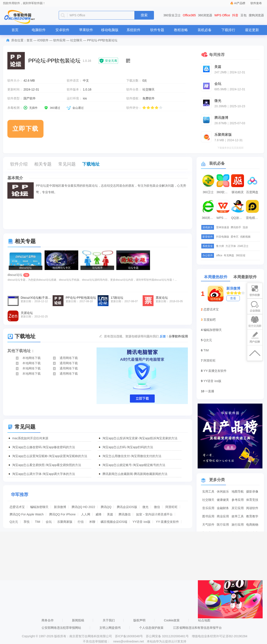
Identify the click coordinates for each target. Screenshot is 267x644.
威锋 (98, 514)
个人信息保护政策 (151, 628)
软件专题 (157, 30)
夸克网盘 (229, 255)
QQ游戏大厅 (238, 218)
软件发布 (256, 3)
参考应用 (238, 500)
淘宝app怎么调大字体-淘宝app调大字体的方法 (44, 474)
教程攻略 (181, 30)
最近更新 (252, 30)
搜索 (144, 15)
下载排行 (228, 30)
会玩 (49, 522)
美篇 (110, 514)
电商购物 (252, 525)
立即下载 (25, 129)
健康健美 (223, 500)
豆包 (244, 15)
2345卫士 (243, 246)
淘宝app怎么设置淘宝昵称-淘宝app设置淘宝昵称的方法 (50, 456)
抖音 (235, 15)
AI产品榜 (240, 3)
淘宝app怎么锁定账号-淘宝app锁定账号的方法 (134, 465)
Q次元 (14, 522)
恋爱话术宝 (17, 507)
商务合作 (48, 620)
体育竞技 (252, 500)
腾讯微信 (125, 514)
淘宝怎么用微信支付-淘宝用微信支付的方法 (132, 456)
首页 (15, 30)
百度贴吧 (210, 320)
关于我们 (109, 620)
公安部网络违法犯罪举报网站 (61, 628)
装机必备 (205, 30)
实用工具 (208, 491)
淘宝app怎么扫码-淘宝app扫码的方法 (128, 447)
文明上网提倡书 (110, 628)
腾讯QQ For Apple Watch (27, 514)
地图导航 (238, 491)
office (219, 255)
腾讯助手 (236, 227)
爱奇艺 (235, 237)
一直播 (210, 391)
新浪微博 (60, 507)
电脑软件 (39, 30)
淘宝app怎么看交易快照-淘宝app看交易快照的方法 (47, 465)
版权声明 (139, 620)
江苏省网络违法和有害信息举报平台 (197, 628)
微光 (145, 507)
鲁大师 (220, 246)
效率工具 (238, 516)
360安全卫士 (172, 15)
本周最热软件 (216, 277)
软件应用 (59, 40)
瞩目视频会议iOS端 (114, 522)
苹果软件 (86, 30)
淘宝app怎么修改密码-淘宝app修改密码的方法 (44, 447)
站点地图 (204, 620)
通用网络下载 (65, 358)
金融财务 (223, 508)
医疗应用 (223, 525)
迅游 (245, 227)
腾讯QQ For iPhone (62, 514)
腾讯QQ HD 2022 (83, 507)
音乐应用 (208, 508)
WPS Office (222, 15)
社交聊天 (76, 40)
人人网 (86, 514)
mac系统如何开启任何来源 (30, 438)
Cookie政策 (172, 620)
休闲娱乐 (223, 491)
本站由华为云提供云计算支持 (167, 641)
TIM (38, 522)
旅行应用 (238, 525)
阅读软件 (252, 508)
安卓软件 (62, 30)
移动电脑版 (110, 30)
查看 (233, 298)
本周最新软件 (245, 277)
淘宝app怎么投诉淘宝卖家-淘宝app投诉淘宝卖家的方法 (140, 438)
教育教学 (252, 516)
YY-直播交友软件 (167, 522)
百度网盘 (252, 192)
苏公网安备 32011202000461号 (168, 636)
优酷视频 (245, 237)
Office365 (189, 15)
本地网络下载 (28, 358)
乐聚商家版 (65, 522)
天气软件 (208, 525)
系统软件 (133, 30)
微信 (157, 507)
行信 (81, 522)
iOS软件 (43, 40)
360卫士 (208, 192)
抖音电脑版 (223, 237)
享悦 (27, 522)
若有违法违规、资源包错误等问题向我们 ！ (136, 336)
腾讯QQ (106, 507)
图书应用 (208, 516)
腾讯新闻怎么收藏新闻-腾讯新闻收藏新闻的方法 (135, 474)
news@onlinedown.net (128, 641)
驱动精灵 (238, 192)
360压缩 (240, 255)
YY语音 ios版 (141, 522)
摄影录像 (252, 491)
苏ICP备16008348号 (129, 636)
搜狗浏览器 (256, 15)
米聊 (92, 522)
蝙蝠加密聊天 (39, 507)
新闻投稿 (78, 620)
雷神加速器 (223, 227)
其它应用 (238, 508)
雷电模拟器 (253, 218)
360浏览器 (205, 15)
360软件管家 (224, 192)
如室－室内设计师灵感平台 (154, 514)
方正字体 (231, 246)
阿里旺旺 (172, 507)
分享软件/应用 (178, 336)
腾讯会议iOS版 (127, 507)
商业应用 (223, 516)
